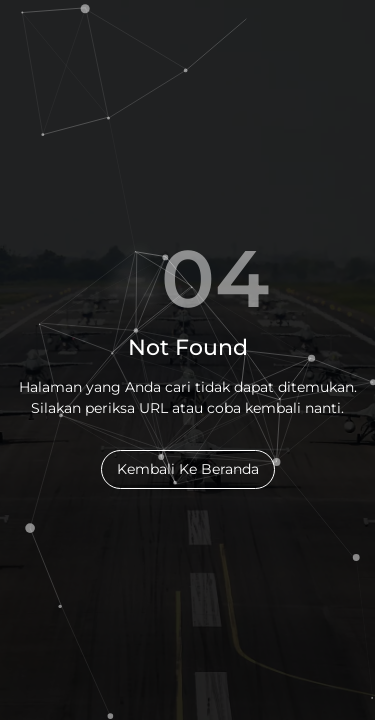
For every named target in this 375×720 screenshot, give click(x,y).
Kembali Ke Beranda (188, 469)
